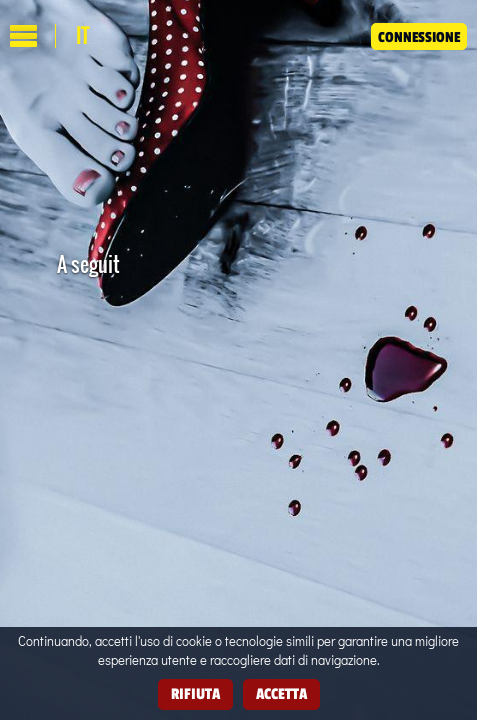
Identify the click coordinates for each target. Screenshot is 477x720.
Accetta (281, 693)
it (82, 36)
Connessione (419, 37)
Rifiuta (195, 693)
